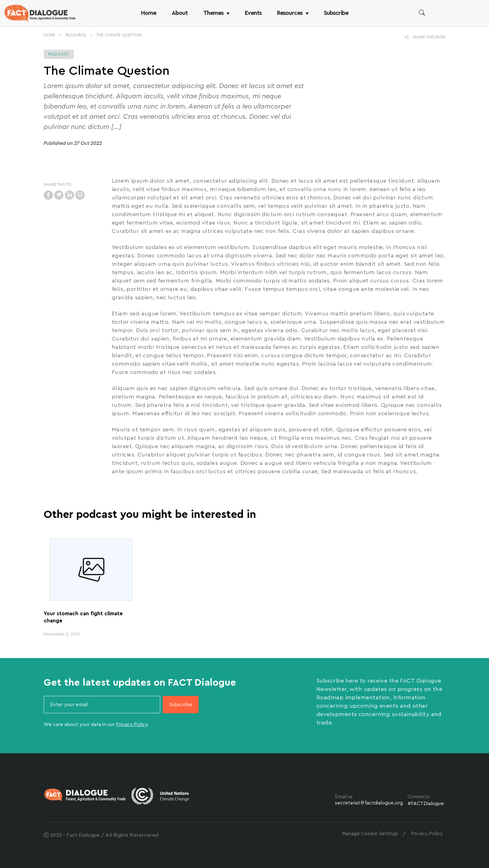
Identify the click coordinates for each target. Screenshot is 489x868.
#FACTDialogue (426, 803)
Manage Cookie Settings (370, 834)
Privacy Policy (132, 724)
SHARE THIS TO (58, 184)
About (180, 13)
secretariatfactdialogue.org (369, 803)
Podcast (59, 54)
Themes (216, 13)
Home (149, 13)
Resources (293, 13)
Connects (419, 797)
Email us (344, 797)
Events (253, 13)
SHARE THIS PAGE (425, 37)
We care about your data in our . (96, 724)
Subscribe (336, 13)
